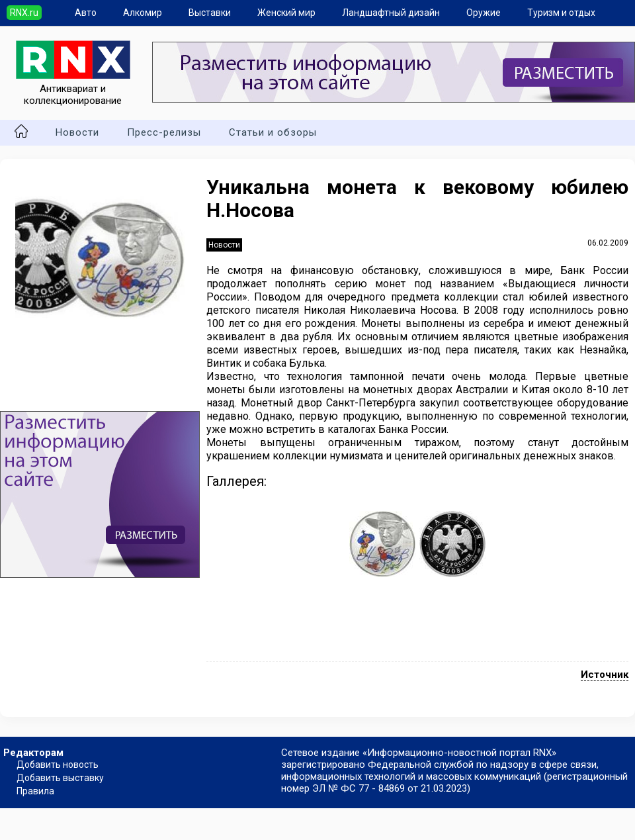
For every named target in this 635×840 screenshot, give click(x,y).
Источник (605, 675)
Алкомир (143, 13)
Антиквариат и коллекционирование (73, 89)
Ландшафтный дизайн (391, 13)
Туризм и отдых (561, 13)
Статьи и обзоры (273, 132)
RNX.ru (24, 13)
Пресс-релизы (164, 132)
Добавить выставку (60, 778)
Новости (77, 132)
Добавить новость (58, 765)
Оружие (484, 13)
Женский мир (286, 13)
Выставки (210, 13)
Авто (86, 13)
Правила (35, 791)
